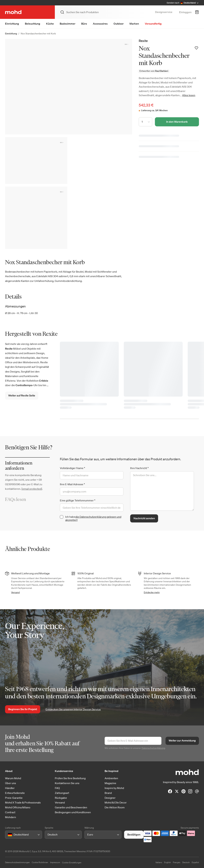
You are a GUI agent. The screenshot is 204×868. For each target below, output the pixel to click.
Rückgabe (61, 798)
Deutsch (186, 862)
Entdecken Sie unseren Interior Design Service (73, 709)
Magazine (110, 783)
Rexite (143, 41)
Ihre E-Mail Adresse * (72, 484)
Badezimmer (68, 24)
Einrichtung (12, 24)
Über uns (11, 783)
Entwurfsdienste (15, 793)
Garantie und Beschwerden (71, 807)
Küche (50, 24)
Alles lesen (189, 95)
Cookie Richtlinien (40, 862)
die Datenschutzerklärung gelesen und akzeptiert (93, 518)
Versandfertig (153, 24)
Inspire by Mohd (114, 788)
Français (177, 862)
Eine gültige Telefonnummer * (78, 500)
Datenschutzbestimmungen (17, 862)
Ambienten (111, 778)
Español (195, 862)
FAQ (57, 788)
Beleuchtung (33, 24)
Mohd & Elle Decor (116, 803)
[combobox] (8, 835)
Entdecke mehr (152, 592)
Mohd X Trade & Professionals (23, 803)
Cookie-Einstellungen (72, 863)
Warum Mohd (13, 778)
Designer (110, 798)
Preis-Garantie (14, 798)
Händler (10, 788)
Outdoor (119, 24)
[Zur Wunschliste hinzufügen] (196, 48)
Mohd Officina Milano (18, 807)
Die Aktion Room (115, 807)
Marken (134, 24)
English (168, 862)
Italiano (159, 862)
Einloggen (185, 12)
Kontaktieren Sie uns (67, 783)
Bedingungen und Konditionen (73, 812)
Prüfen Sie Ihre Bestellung (70, 778)
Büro (84, 24)
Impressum (55, 862)
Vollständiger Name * (72, 468)
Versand (15, 592)
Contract (10, 812)
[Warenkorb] (197, 12)
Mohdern (11, 817)
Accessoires (100, 24)
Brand (108, 793)
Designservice (164, 12)
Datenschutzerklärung (153, 748)
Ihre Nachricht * (139, 468)
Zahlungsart (62, 793)
